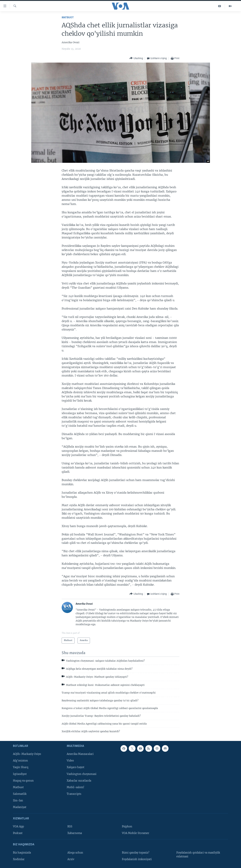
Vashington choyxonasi (82, 774)
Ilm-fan (18, 800)
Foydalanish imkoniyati (137, 859)
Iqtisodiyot (20, 774)
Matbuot (68, 18)
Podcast (18, 833)
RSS (70, 827)
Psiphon (127, 827)
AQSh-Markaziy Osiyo (27, 754)
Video (70, 761)
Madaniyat (20, 807)
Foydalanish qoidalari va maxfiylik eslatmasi (198, 854)
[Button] (136, 58)
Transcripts (74, 794)
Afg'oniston (20, 761)
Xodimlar (19, 859)
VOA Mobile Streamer (136, 833)
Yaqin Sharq (21, 767)
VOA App (18, 827)
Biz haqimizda (22, 852)
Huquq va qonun (23, 781)
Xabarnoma (75, 833)
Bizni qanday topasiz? (136, 852)
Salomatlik (20, 794)
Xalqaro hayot (76, 767)
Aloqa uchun (75, 852)
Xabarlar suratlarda (79, 781)
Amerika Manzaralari (80, 754)
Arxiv (71, 859)
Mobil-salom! (75, 787)
